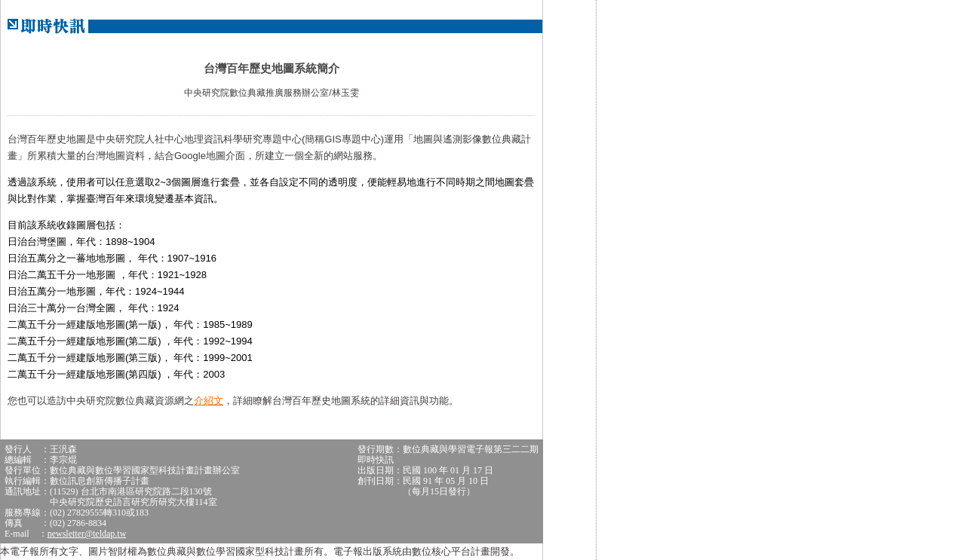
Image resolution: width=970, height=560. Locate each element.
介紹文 (209, 401)
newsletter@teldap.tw (87, 534)
